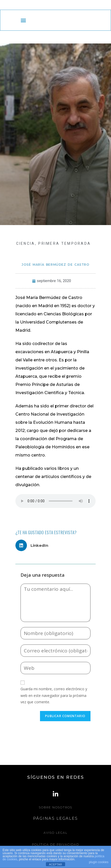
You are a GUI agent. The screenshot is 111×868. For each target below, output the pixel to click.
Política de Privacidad (56, 844)
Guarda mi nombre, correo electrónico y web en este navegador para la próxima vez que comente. (54, 695)
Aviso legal (55, 833)
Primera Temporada (64, 243)
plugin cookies (99, 862)
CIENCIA (26, 243)
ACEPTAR (55, 864)
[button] (23, 20)
